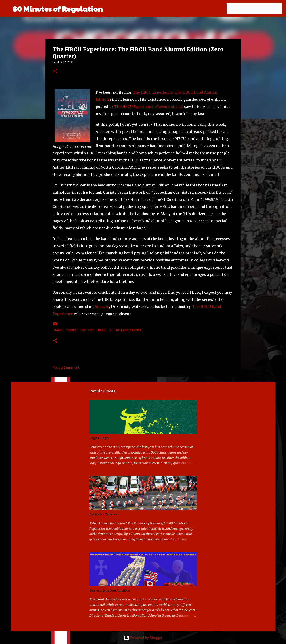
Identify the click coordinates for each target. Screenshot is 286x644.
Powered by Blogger (143, 638)
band (58, 330)
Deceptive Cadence (103, 514)
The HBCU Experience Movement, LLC (149, 107)
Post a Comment (66, 368)
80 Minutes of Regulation (58, 9)
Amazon (102, 307)
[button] (55, 71)
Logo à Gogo (99, 438)
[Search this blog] (259, 9)
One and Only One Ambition (110, 590)
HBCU (102, 330)
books (71, 330)
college (87, 330)
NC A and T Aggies (129, 330)
